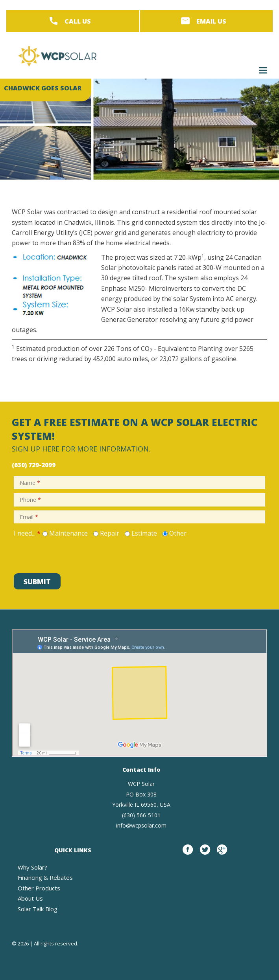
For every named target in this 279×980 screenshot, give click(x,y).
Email (29, 517)
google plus (222, 854)
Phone (30, 500)
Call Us (78, 21)
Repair (110, 533)
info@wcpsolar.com (141, 825)
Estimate (144, 533)
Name (30, 483)
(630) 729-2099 (34, 465)
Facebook (188, 854)
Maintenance (68, 533)
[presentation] (72, 554)
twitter (205, 854)
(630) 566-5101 (141, 815)
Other (178, 533)
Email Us (211, 21)
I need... (27, 533)
